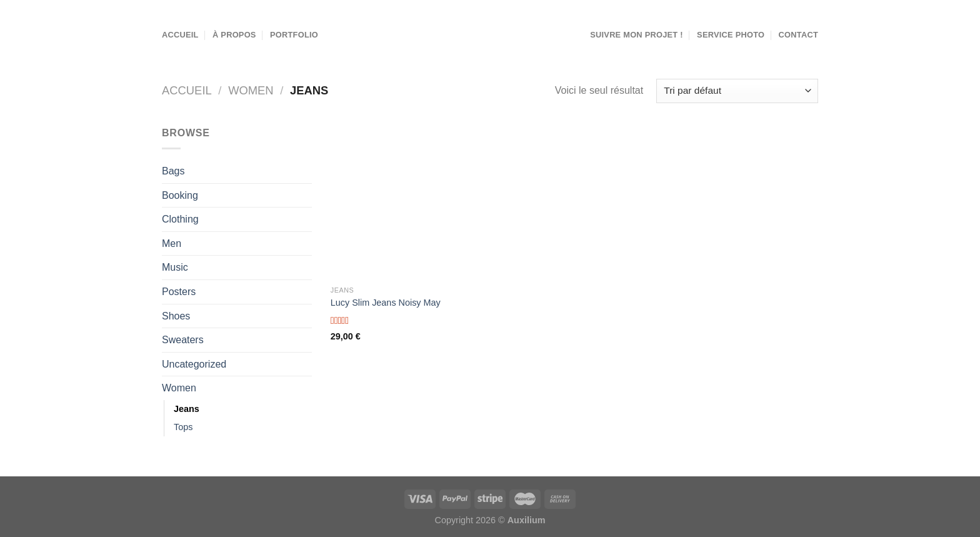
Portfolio (294, 35)
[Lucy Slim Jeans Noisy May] (408, 202)
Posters (179, 292)
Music (175, 267)
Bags (173, 171)
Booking (180, 195)
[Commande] (737, 91)
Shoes (176, 316)
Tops (183, 427)
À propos (234, 35)
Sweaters (183, 340)
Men (172, 243)
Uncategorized (194, 364)
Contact (798, 35)
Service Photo (731, 35)
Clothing (180, 219)
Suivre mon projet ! (637, 35)
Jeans (187, 409)
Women (251, 90)
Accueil (180, 35)
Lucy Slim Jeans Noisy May (386, 303)
